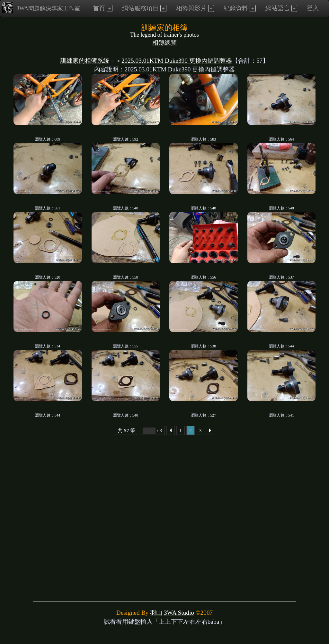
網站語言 (278, 8)
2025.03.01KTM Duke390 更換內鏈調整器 (177, 61)
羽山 (156, 613)
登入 (313, 8)
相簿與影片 (191, 8)
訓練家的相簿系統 (85, 61)
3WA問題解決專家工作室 (41, 8)
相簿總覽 (164, 43)
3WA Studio (179, 613)
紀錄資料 (236, 8)
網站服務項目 (140, 8)
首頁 (99, 8)
